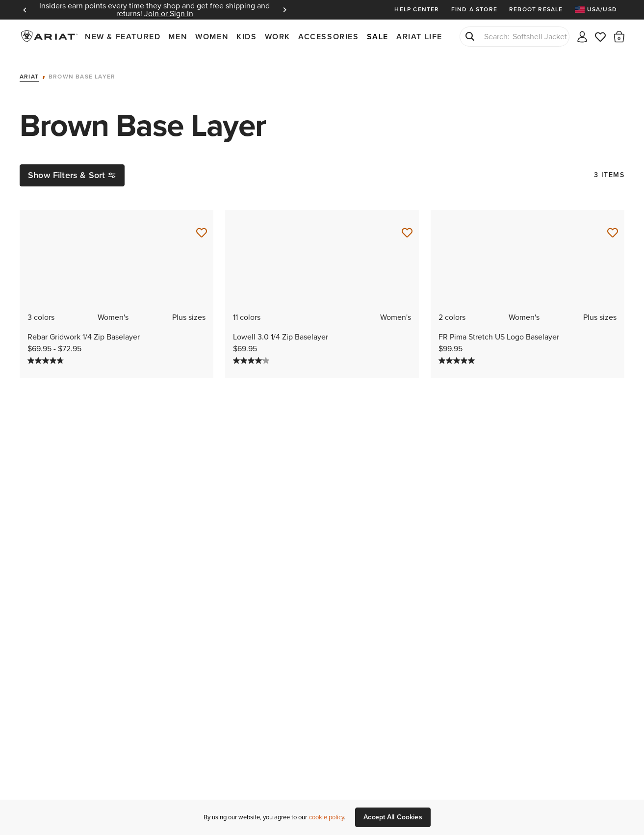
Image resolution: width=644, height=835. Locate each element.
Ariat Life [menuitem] (419, 37)
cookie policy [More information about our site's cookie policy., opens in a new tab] (326, 817)
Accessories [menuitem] (329, 37)
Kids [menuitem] (246, 37)
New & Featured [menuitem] (123, 37)
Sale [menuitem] (378, 37)
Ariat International (50, 36)
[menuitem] (600, 10)
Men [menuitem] (178, 37)
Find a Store (474, 9)
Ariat (29, 77)
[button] (619, 36)
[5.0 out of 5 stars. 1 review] (528, 361)
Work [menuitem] (278, 37)
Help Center (417, 9)
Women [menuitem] (212, 37)
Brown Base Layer (82, 77)
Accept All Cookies (393, 817)
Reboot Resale (536, 9)
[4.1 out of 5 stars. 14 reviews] (322, 361)
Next (284, 10)
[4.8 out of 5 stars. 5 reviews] (116, 361)
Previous (25, 10)
